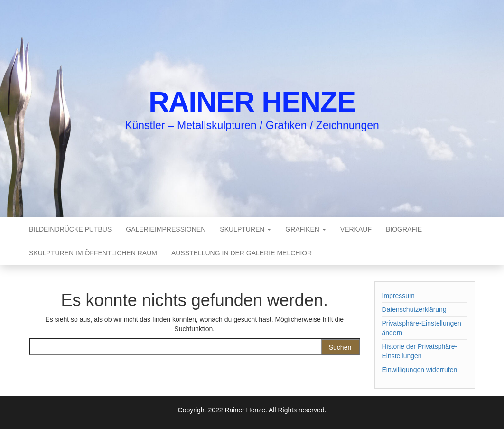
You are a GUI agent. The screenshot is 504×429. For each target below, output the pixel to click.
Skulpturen (245, 229)
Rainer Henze (252, 102)
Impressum (398, 296)
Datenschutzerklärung (414, 309)
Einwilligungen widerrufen (420, 370)
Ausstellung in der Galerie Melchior (242, 253)
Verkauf (356, 229)
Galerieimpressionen (166, 229)
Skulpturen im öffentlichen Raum (93, 253)
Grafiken (305, 229)
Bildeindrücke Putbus (70, 229)
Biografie (404, 229)
